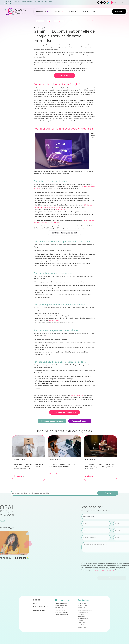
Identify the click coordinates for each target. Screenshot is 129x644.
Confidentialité (53, 612)
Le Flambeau (72, 615)
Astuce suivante (79, 421)
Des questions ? (65, 76)
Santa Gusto (72, 619)
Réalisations (58, 11)
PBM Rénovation (72, 611)
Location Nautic (72, 620)
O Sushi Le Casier (73, 610)
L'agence (85, 11)
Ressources (73, 11)
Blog (95, 11)
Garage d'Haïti (72, 618)
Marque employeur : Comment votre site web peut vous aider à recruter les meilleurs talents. (28, 466)
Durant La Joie (72, 609)
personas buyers (54, 320)
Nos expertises (41, 11)
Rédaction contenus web (63, 613)
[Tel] (117, 3)
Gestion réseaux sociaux (63, 614)
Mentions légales (54, 610)
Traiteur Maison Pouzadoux (74, 612)
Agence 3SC (40, 21)
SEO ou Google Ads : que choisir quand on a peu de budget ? (62, 465)
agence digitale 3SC (77, 395)
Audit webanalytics (63, 612)
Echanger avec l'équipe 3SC (64, 412)
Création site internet (63, 609)
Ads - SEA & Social (63, 611)
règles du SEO (61, 210)
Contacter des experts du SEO (65, 233)
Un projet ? (119, 11)
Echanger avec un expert (52, 421)
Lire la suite (19, 476)
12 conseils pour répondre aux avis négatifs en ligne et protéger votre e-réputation (99, 466)
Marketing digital (59, 21)
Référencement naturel (63, 610)
